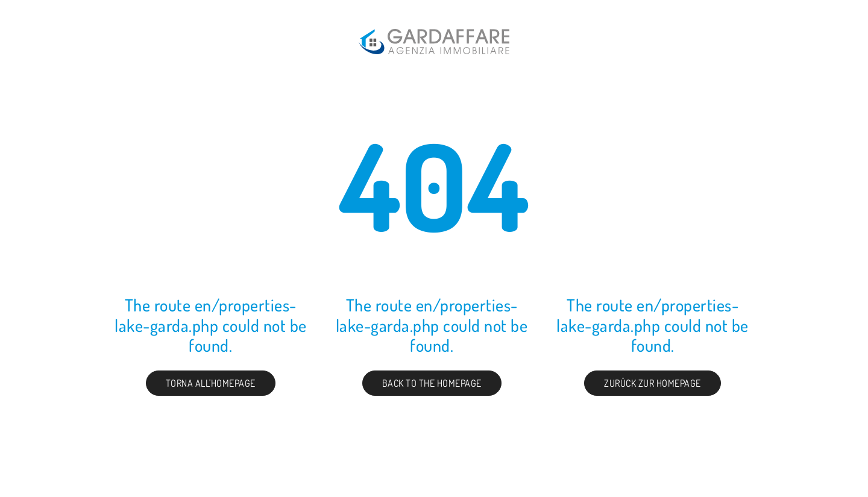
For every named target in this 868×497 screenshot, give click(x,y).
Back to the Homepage (432, 383)
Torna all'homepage (211, 383)
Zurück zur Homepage (653, 383)
